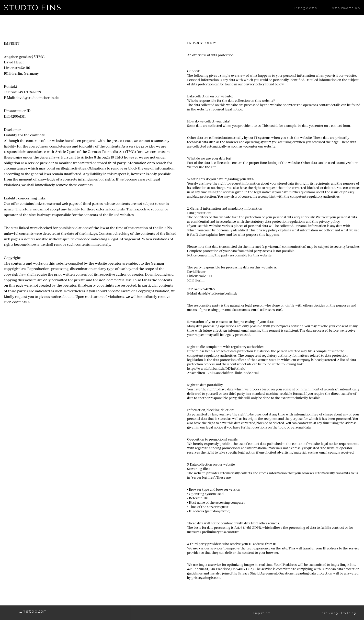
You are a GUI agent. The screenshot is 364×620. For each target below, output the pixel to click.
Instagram (33, 611)
